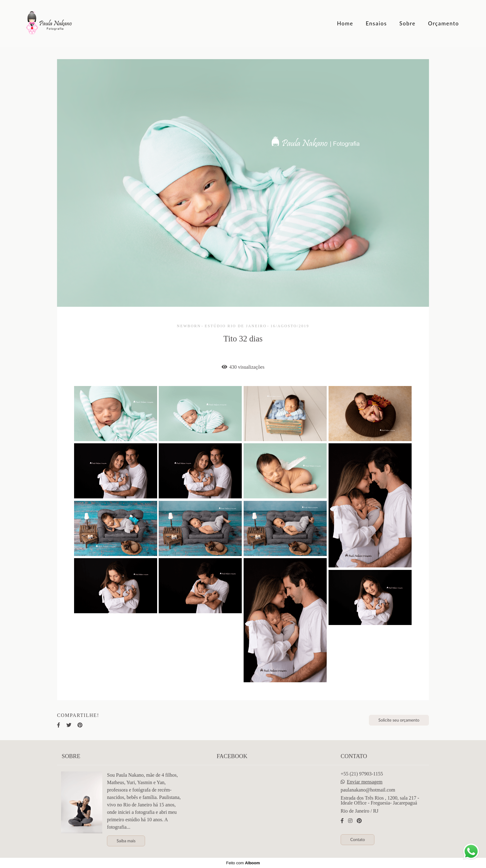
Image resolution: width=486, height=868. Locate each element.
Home (345, 23)
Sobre (408, 23)
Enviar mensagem (365, 782)
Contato (358, 840)
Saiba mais (126, 841)
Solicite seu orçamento (399, 720)
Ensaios (376, 23)
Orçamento (444, 23)
